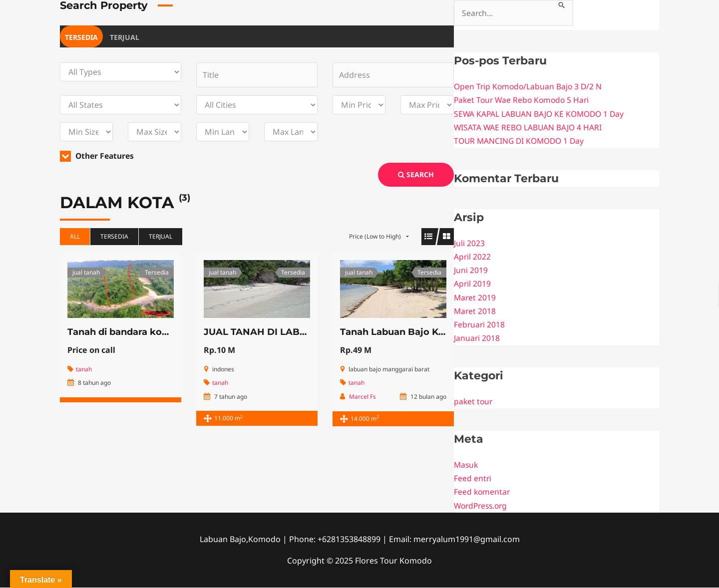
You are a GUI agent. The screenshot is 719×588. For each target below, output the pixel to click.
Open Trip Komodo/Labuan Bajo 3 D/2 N (530, 87)
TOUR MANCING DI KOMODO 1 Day (522, 141)
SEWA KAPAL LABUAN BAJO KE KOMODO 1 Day (541, 114)
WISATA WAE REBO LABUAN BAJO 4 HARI (529, 128)
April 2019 (473, 284)
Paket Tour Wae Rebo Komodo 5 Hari (524, 100)
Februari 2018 (480, 325)
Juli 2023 (469, 244)
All (75, 236)
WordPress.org (483, 506)
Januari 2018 (477, 338)
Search (416, 174)
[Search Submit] (564, 4)
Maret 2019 (475, 297)
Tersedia (81, 37)
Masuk (467, 465)
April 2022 (473, 257)
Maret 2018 (475, 311)
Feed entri (473, 479)
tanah (84, 369)
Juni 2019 (471, 271)
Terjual (125, 37)
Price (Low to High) (375, 236)
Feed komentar (483, 492)
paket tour (474, 402)
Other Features (98, 156)
